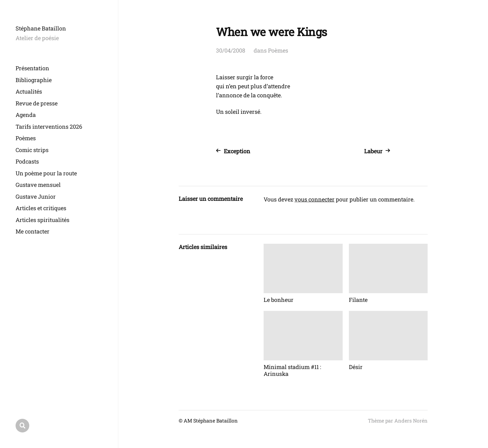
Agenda (26, 115)
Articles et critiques (41, 208)
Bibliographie (34, 80)
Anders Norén (411, 420)
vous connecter (314, 199)
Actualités (29, 91)
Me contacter (33, 231)
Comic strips (32, 150)
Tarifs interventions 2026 (49, 127)
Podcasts (27, 161)
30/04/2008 (231, 50)
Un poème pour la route (46, 173)
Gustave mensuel (38, 185)
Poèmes (26, 138)
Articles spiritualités (42, 220)
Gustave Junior (36, 196)
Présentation (32, 68)
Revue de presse (37, 103)
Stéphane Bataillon (41, 28)
